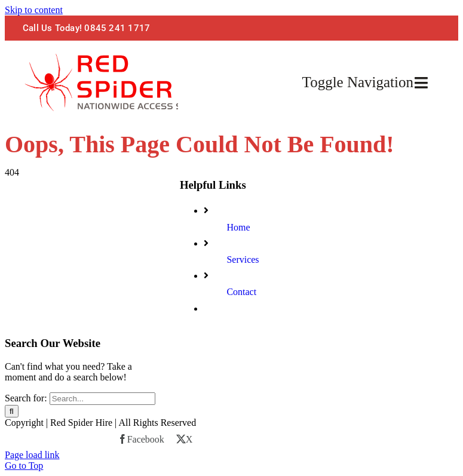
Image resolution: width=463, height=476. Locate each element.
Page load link (32, 455)
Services (243, 260)
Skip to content (34, 10)
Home (238, 227)
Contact (241, 292)
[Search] (12, 411)
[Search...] (102, 399)
